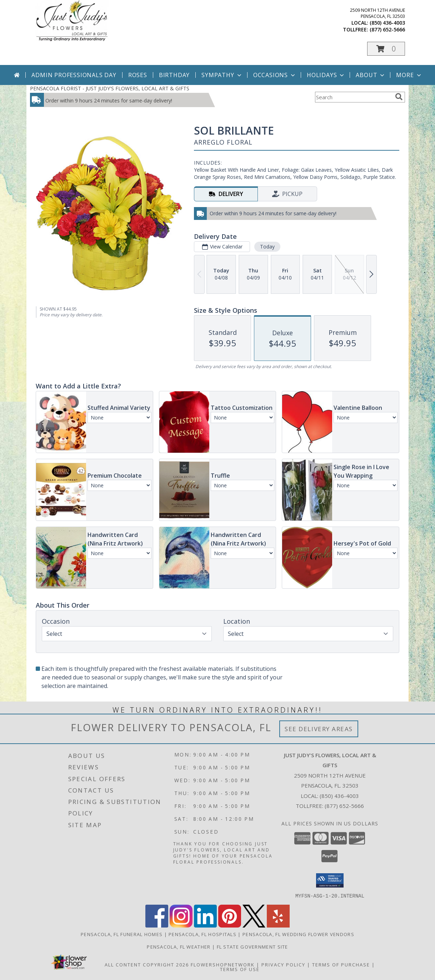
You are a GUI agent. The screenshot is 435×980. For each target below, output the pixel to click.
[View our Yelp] (278, 925)
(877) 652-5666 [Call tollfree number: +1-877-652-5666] (387, 29)
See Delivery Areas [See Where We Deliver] (319, 729)
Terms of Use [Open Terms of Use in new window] (240, 969)
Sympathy (222, 75)
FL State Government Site (252, 946)
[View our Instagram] (181, 925)
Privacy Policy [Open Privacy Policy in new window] (283, 964)
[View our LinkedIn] (205, 925)
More (409, 75)
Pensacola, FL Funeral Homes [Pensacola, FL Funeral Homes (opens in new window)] (122, 934)
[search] (399, 97)
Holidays (326, 75)
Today (267, 247)
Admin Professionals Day (74, 75)
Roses (138, 75)
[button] (386, 49)
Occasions (275, 75)
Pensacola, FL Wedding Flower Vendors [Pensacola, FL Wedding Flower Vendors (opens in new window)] (298, 934)
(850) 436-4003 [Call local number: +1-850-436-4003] (387, 23)
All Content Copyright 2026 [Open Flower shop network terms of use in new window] (147, 964)
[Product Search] (354, 97)
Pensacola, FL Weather (179, 946)
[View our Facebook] (157, 925)
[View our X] (254, 925)
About (371, 75)
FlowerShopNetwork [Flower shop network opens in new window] (223, 964)
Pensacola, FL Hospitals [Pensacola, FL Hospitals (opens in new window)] (202, 934)
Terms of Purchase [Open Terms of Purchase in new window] (341, 964)
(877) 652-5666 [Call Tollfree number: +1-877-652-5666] (344, 806)
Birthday (174, 75)
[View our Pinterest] (230, 925)
